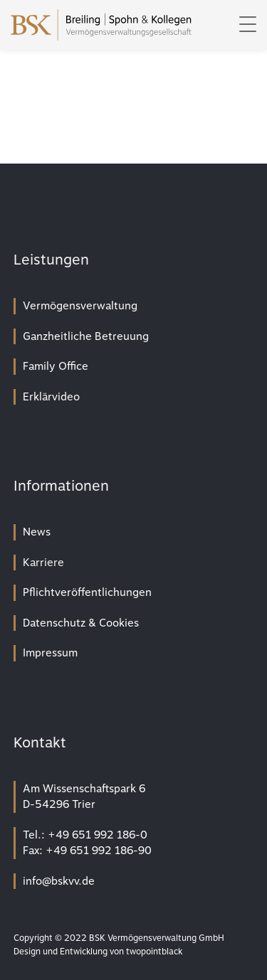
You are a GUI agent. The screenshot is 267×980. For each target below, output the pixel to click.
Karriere (43, 563)
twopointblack (154, 952)
